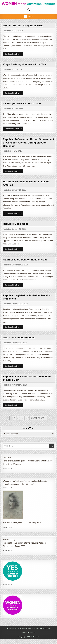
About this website (29, 637)
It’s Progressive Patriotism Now (23, 105)
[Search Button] (29, 10)
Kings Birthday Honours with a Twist (26, 65)
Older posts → (39, 423)
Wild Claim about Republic (20, 342)
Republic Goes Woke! (17, 226)
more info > (8, 474)
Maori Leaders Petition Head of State (26, 262)
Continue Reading (14, 55)
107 (27, 423)
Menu (30, 16)
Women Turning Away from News (24, 25)
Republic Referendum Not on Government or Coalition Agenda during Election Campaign (24, 144)
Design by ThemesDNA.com (29, 641)
